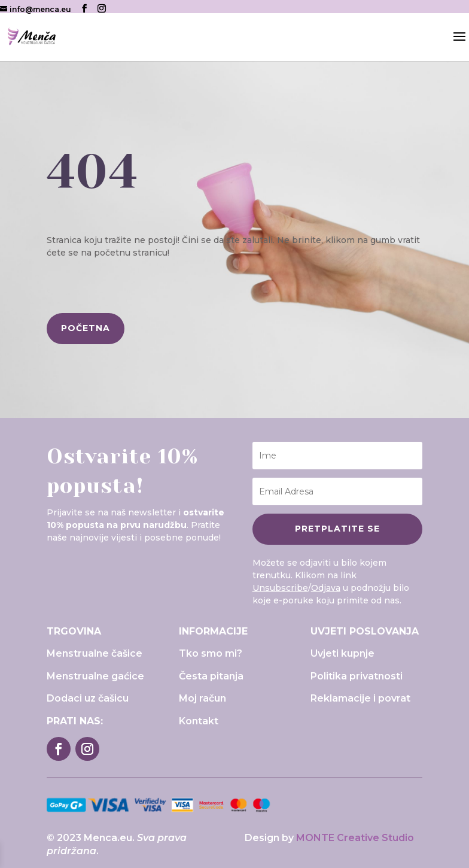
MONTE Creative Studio (355, 838)
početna (86, 328)
